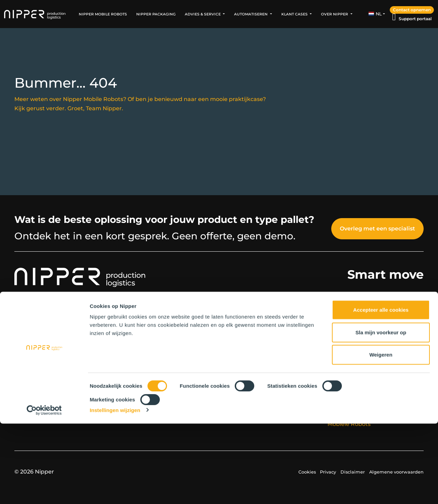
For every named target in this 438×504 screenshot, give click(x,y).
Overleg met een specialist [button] (377, 229)
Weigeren (381, 435)
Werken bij (134, 348)
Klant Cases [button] (295, 14)
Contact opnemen (412, 10)
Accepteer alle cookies (381, 390)
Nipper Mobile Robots (103, 14)
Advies (337, 339)
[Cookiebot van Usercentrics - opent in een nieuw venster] (44, 491)
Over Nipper (136, 339)
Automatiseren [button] (251, 14)
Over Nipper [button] (335, 14)
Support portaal (415, 19)
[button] (377, 14)
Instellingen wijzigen (115, 490)
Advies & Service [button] (203, 14)
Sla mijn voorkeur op (381, 413)
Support (339, 357)
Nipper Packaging (156, 14)
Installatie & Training (356, 348)
